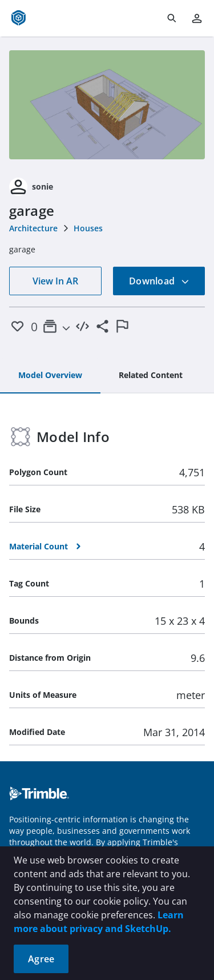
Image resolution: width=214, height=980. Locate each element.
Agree (41, 959)
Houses (88, 228)
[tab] (50, 376)
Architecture (33, 228)
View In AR (55, 281)
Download (159, 281)
